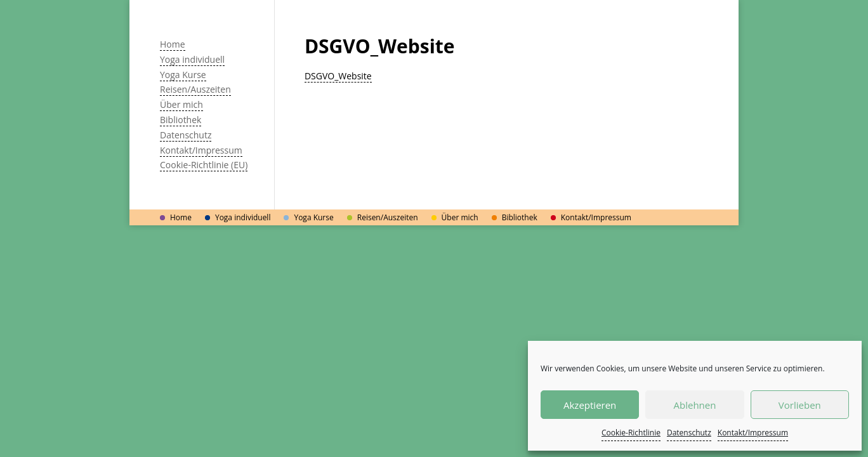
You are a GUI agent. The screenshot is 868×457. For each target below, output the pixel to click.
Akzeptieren (590, 405)
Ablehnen (695, 405)
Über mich (181, 104)
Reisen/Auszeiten (195, 89)
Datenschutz (689, 433)
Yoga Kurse (183, 75)
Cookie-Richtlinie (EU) (204, 165)
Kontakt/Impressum (753, 433)
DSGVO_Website (338, 76)
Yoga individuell (192, 59)
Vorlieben (800, 405)
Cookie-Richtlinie (631, 433)
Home (173, 44)
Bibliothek (181, 120)
